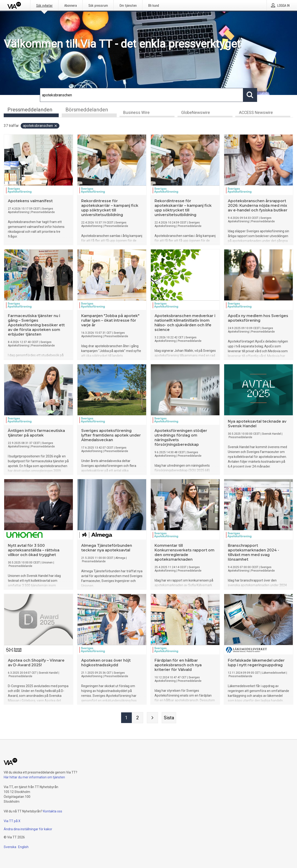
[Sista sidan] (169, 718)
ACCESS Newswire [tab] (256, 113)
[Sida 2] (138, 718)
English (23, 847)
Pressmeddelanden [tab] (30, 110)
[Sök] (142, 95)
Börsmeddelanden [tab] (87, 110)
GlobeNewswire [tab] (196, 113)
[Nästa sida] (152, 718)
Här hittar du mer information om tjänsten (34, 777)
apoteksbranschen (40, 126)
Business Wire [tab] (136, 113)
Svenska (10, 847)
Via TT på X (12, 821)
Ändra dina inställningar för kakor (28, 829)
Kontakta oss (53, 811)
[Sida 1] (126, 718)
